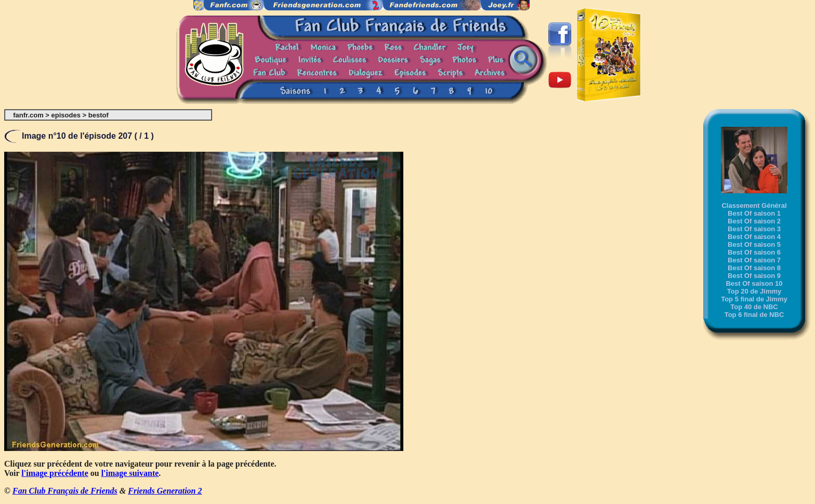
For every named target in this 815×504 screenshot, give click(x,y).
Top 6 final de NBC (754, 315)
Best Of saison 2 (754, 221)
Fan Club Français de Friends (65, 491)
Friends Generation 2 (165, 491)
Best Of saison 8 (754, 268)
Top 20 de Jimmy (754, 291)
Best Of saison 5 (754, 244)
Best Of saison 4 (754, 237)
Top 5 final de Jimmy (754, 299)
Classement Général (754, 205)
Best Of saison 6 (754, 252)
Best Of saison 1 (754, 213)
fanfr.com (28, 115)
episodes (66, 115)
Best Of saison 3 (754, 229)
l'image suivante (130, 473)
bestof (98, 115)
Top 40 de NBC (754, 307)
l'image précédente (55, 473)
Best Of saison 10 (754, 283)
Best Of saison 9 (754, 276)
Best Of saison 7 (754, 260)
